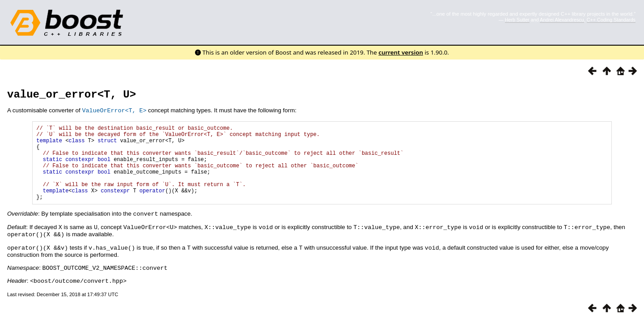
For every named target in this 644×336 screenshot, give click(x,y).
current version (401, 52)
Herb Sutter (517, 20)
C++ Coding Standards (611, 20)
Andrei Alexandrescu (562, 20)
